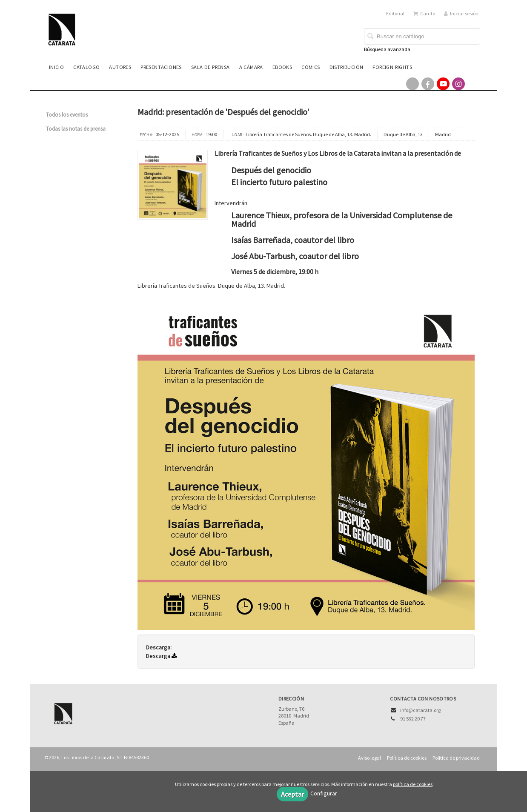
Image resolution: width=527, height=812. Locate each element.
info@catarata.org (420, 710)
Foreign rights (392, 67)
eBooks (282, 67)
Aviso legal (369, 758)
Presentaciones (161, 67)
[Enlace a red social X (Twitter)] (412, 84)
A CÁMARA (251, 67)
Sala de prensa (211, 67)
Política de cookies (407, 758)
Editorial (395, 13)
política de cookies (413, 784)
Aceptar (292, 794)
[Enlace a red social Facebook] (428, 84)
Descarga (162, 656)
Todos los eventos (67, 115)
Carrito (424, 13)
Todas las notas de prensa (76, 129)
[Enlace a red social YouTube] (443, 84)
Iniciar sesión (461, 13)
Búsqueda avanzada (387, 49)
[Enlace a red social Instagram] (458, 84)
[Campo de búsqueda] (422, 37)
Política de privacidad (456, 758)
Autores (120, 67)
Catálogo (86, 67)
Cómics (311, 67)
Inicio (56, 67)
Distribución (347, 67)
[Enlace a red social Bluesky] (474, 84)
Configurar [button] (324, 793)
